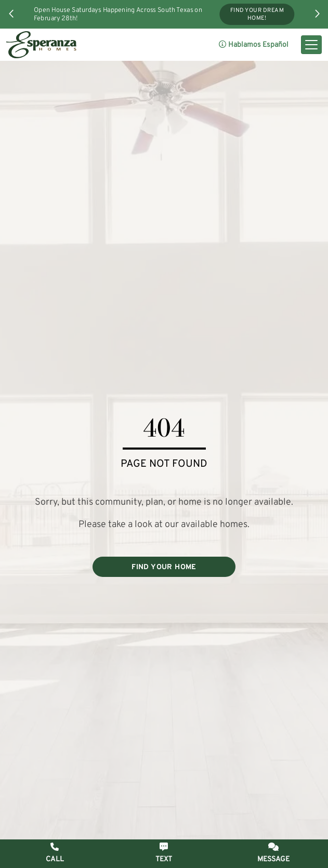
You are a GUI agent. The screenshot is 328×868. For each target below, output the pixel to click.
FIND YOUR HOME (164, 567)
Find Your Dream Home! (257, 15)
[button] (11, 14)
